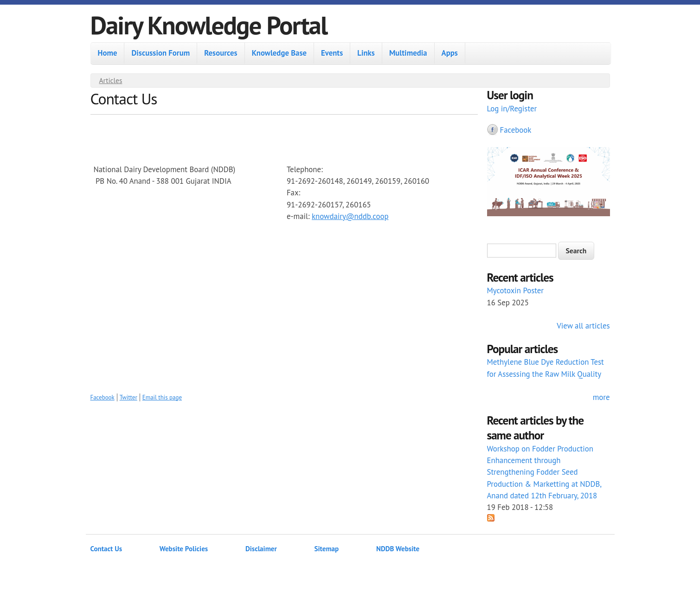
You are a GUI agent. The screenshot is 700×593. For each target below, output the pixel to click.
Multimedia (408, 53)
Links (366, 53)
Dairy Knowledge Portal (209, 25)
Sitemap (327, 549)
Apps (450, 53)
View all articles (583, 326)
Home (108, 53)
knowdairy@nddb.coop (350, 216)
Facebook (103, 397)
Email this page (162, 397)
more (601, 397)
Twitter (128, 397)
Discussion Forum (161, 53)
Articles (111, 80)
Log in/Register (512, 109)
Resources (221, 53)
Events (332, 53)
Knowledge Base (279, 53)
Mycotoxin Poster (516, 290)
